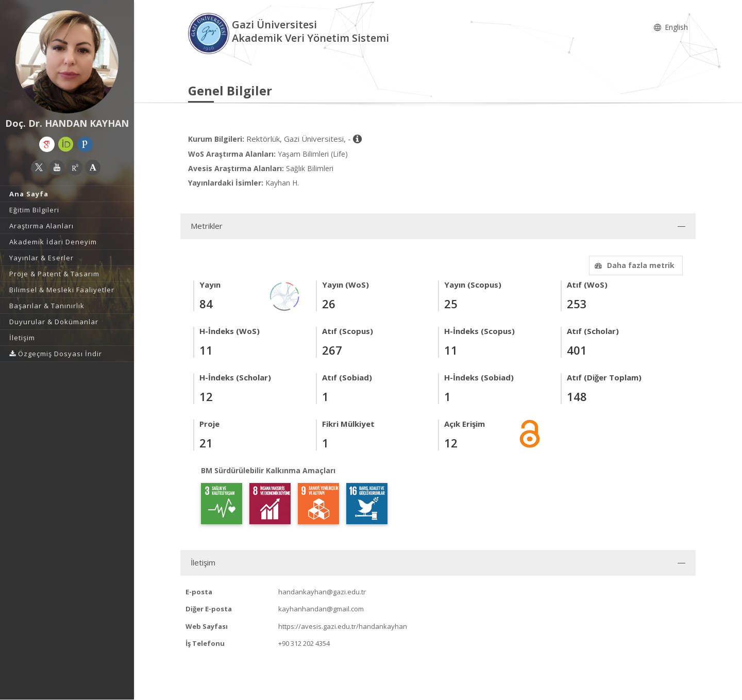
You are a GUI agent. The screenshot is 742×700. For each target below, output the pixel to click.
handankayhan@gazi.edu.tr (322, 592)
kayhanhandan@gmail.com (321, 609)
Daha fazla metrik (633, 265)
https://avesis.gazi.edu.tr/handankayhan (343, 626)
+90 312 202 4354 (304, 643)
